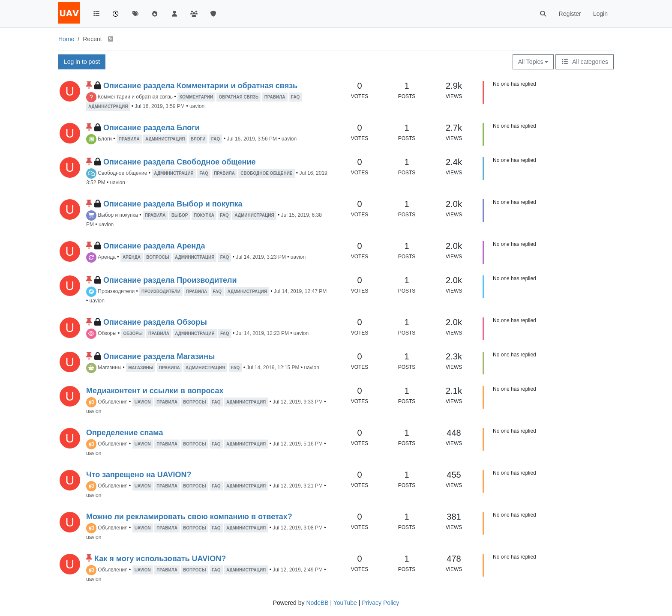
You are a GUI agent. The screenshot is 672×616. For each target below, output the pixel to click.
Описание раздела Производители (170, 280)
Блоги (105, 139)
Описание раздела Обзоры (155, 322)
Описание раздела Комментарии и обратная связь (200, 86)
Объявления (112, 402)
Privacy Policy (380, 603)
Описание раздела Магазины (159, 356)
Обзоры (107, 333)
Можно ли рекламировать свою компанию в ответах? (189, 517)
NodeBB (317, 603)
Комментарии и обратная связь (135, 97)
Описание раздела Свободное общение (179, 162)
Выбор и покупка (118, 215)
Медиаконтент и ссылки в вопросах (155, 391)
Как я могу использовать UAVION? (160, 559)
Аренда (107, 257)
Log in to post (82, 62)
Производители (116, 291)
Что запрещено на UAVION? (139, 475)
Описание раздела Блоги (151, 128)
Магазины (109, 368)
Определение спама (124, 433)
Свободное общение (122, 173)
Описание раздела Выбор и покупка (173, 204)
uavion (197, 106)
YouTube (345, 603)
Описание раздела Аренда (154, 246)
